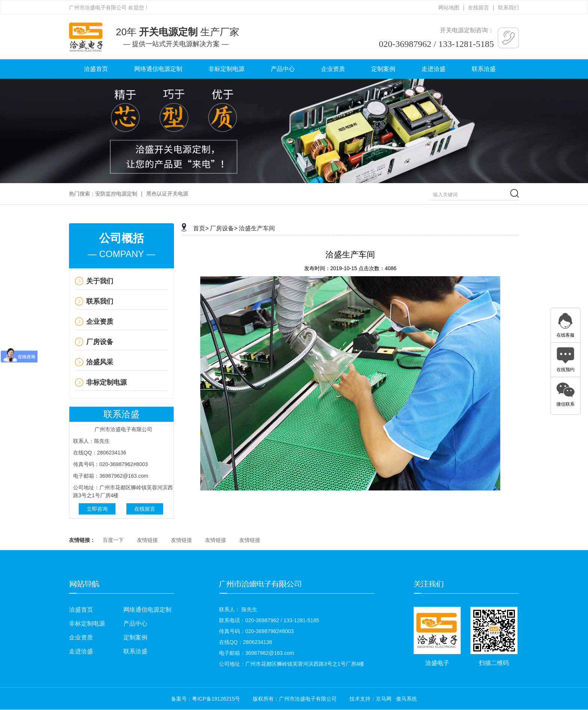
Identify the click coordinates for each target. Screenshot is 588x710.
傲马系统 (406, 699)
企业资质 (333, 69)
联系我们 (508, 8)
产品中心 (283, 69)
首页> (201, 228)
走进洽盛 (433, 69)
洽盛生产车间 (257, 228)
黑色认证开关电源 (167, 194)
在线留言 (478, 8)
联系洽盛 (484, 69)
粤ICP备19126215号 (216, 699)
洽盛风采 (100, 362)
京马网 (384, 699)
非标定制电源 (226, 69)
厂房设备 (100, 342)
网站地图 (449, 8)
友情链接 (147, 540)
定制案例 (383, 69)
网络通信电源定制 (158, 69)
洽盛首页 (96, 69)
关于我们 (100, 281)
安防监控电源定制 (116, 194)
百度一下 (113, 540)
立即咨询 (97, 509)
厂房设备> (224, 228)
